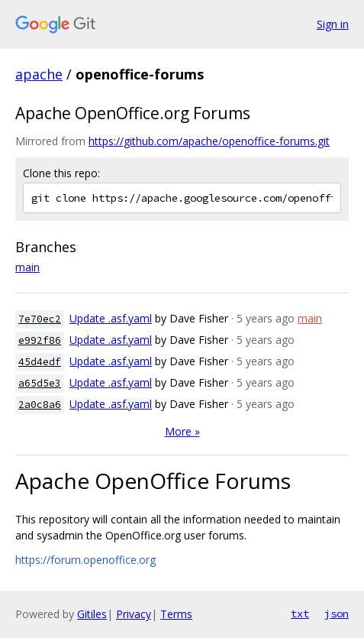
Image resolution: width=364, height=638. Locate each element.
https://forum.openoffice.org (85, 560)
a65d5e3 (40, 383)
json (337, 614)
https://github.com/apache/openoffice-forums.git (209, 141)
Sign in (333, 24)
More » (182, 431)
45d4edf (40, 362)
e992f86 (40, 340)
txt (300, 614)
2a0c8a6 (40, 405)
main (27, 267)
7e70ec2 (40, 319)
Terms (176, 614)
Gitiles (92, 614)
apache (39, 74)
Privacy (134, 614)
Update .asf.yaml (111, 318)
